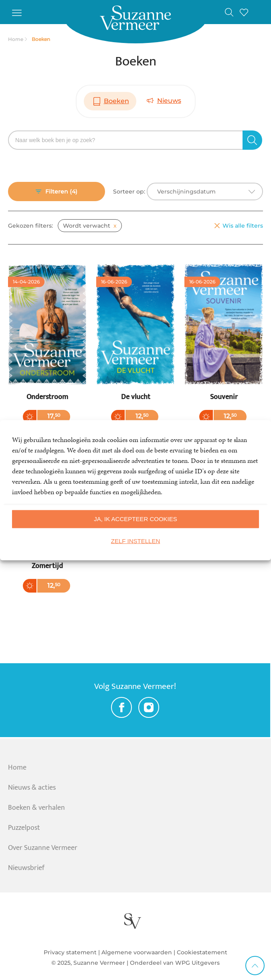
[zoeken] (252, 140)
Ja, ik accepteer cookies (135, 519)
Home (17, 768)
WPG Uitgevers (197, 963)
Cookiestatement (202, 952)
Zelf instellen (136, 541)
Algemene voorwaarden (137, 952)
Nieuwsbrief (26, 868)
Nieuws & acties (32, 788)
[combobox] (205, 192)
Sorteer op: (129, 192)
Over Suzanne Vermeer (43, 848)
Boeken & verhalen (36, 808)
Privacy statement (70, 952)
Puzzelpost (24, 828)
